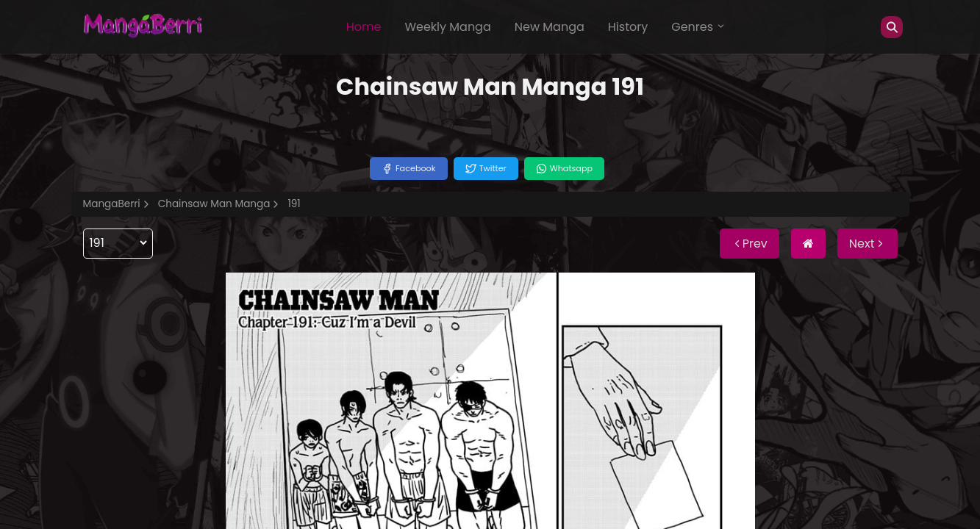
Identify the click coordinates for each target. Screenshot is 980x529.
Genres (698, 27)
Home (364, 27)
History (628, 27)
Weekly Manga (447, 27)
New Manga (550, 27)
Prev (750, 244)
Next (868, 244)
